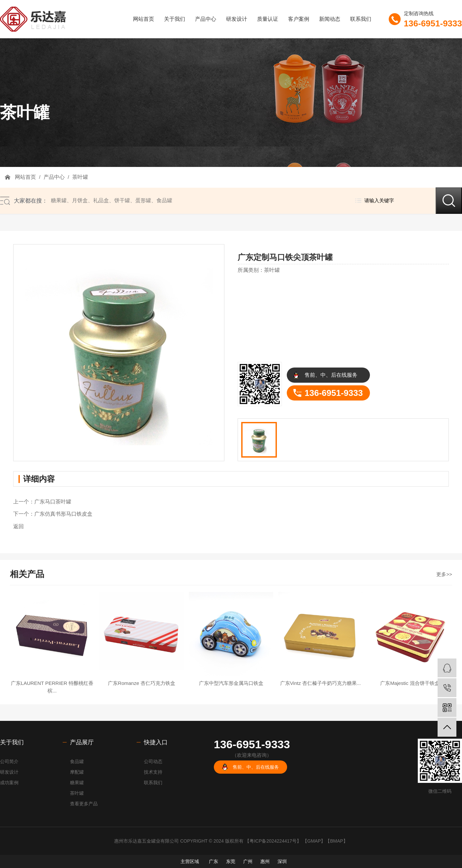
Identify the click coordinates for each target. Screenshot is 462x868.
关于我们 (175, 19)
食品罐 (164, 201)
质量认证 (268, 19)
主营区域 (190, 861)
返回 (18, 526)
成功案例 (9, 783)
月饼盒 (80, 201)
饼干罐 (122, 201)
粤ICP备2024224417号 (273, 841)
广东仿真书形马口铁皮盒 (63, 514)
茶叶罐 (79, 177)
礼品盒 (101, 201)
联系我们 (361, 19)
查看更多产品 (84, 804)
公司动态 (153, 761)
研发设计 (237, 19)
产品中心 (206, 19)
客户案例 (299, 19)
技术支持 (153, 772)
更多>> (444, 574)
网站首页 (144, 19)
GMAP (314, 841)
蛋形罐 (143, 201)
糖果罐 (59, 201)
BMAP (337, 841)
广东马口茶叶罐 (53, 502)
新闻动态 (330, 19)
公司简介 (9, 761)
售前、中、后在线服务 (331, 375)
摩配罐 (77, 772)
